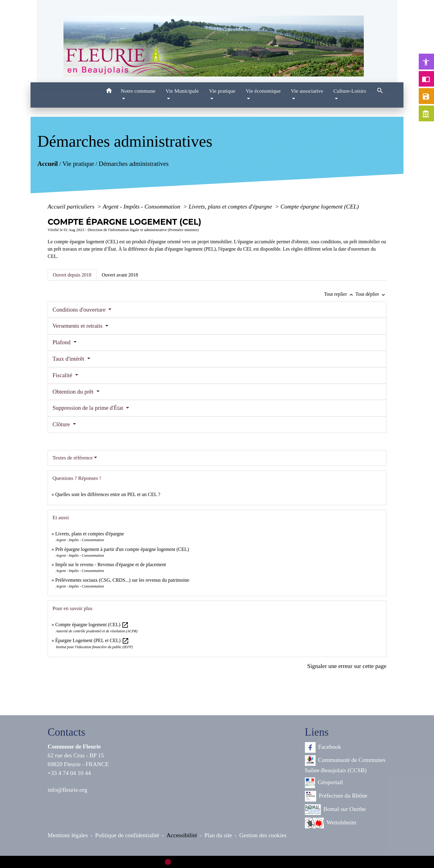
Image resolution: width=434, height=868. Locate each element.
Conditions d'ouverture (80, 310)
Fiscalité (63, 375)
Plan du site (218, 835)
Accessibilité (182, 835)
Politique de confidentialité (127, 835)
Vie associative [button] (307, 91)
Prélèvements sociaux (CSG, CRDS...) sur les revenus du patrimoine (122, 580)
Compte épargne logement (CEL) (320, 207)
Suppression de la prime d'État (89, 408)
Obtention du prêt (74, 392)
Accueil (47, 164)
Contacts (66, 732)
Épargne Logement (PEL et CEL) (92, 640)
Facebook (323, 747)
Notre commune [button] (138, 91)
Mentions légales (68, 835)
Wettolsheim (331, 823)
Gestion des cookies (263, 835)
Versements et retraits (78, 326)
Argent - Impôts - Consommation (142, 207)
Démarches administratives (134, 164)
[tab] (72, 275)
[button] (109, 92)
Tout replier (340, 294)
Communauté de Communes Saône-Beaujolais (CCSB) (345, 764)
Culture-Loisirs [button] (350, 91)
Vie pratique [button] (222, 91)
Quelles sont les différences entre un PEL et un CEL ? (108, 494)
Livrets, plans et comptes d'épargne (231, 207)
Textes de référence (73, 458)
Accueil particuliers (72, 207)
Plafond (62, 342)
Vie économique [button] (263, 91)
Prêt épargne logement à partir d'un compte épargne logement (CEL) (122, 549)
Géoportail (324, 783)
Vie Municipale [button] (182, 91)
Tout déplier (371, 294)
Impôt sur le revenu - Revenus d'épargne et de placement (111, 564)
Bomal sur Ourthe (335, 810)
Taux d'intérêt (69, 359)
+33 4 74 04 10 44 (69, 773)
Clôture (62, 424)
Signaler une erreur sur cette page (347, 666)
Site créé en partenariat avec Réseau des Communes (217, 862)
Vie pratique (78, 164)
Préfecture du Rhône (336, 796)
